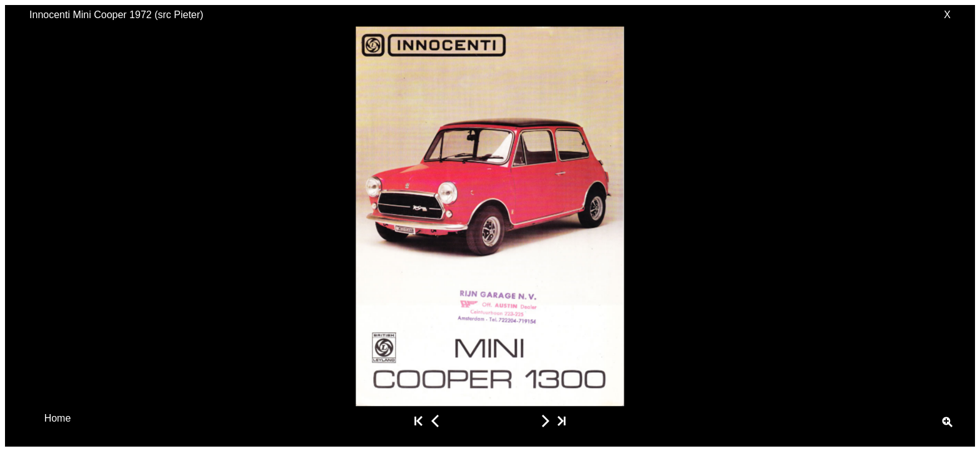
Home (58, 418)
